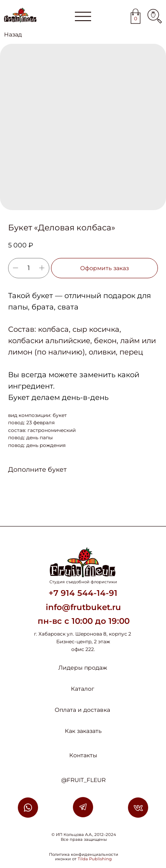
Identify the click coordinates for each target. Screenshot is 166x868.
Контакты (83, 755)
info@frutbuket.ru (83, 607)
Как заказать (83, 731)
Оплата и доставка (82, 710)
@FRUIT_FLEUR (83, 780)
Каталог (83, 689)
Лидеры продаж (83, 668)
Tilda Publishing (95, 859)
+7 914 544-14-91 (83, 593)
